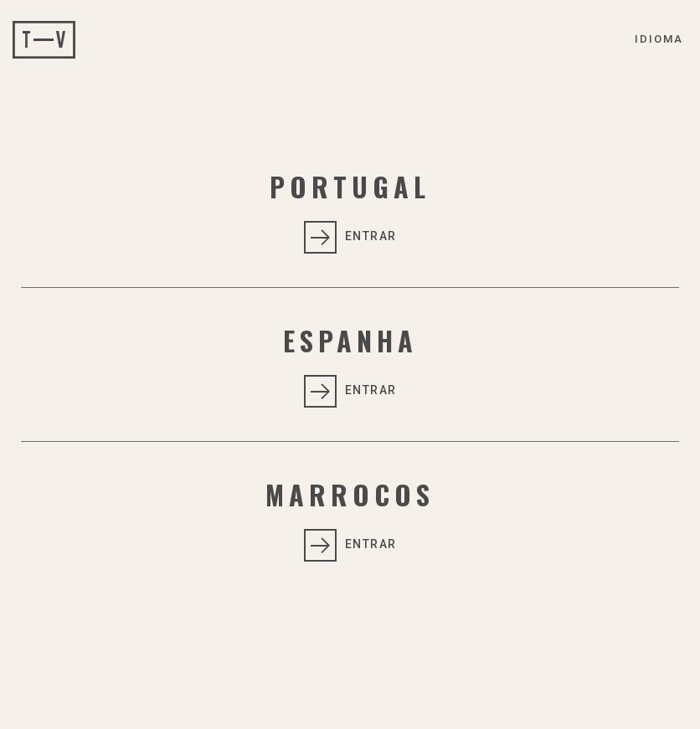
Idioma (659, 39)
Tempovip (44, 40)
